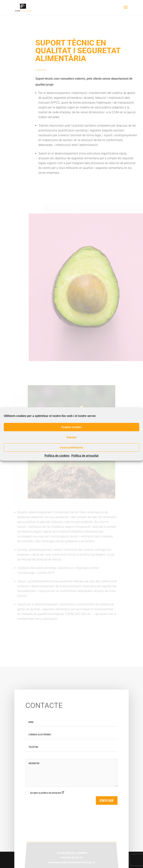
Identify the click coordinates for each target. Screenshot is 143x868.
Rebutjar (72, 437)
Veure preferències (71, 448)
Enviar (107, 803)
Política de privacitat (85, 456)
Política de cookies (57, 456)
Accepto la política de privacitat (45, 796)
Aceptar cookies (71, 427)
